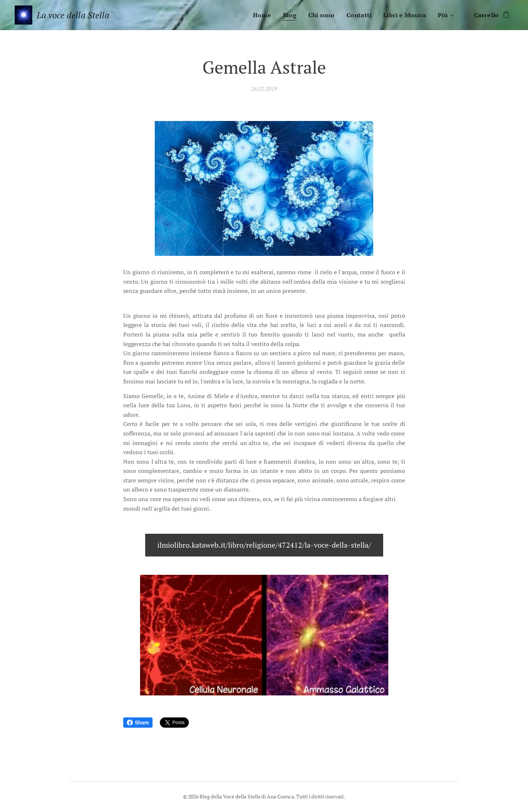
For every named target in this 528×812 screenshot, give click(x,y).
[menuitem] (264, 15)
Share (138, 723)
